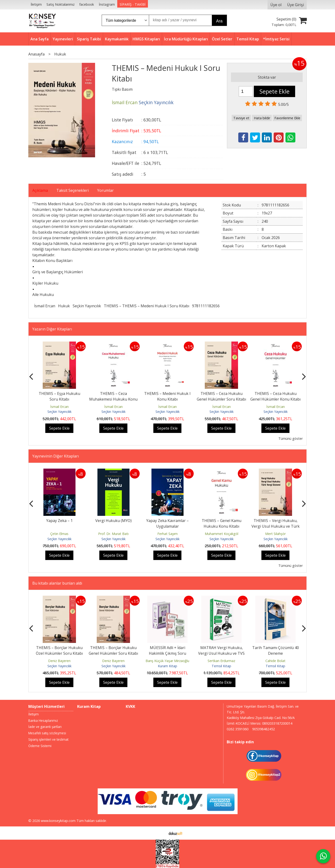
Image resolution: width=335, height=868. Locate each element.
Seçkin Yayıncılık (87, 306)
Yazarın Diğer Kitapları (52, 329)
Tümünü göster (291, 438)
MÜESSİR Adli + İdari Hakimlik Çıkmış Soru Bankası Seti (167, 653)
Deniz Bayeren (59, 661)
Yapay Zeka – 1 (59, 521)
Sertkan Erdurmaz (221, 661)
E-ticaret (160, 833)
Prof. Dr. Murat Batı (113, 534)
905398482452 (264, 729)
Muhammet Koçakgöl (222, 534)
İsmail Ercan (45, 306)
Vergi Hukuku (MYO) (113, 521)
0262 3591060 (238, 729)
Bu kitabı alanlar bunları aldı (57, 583)
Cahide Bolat (275, 661)
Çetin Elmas (59, 534)
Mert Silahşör (275, 534)
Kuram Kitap (167, 666)
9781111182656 (206, 306)
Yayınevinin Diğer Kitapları (56, 456)
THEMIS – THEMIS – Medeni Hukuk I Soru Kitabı (147, 306)
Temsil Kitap (221, 666)
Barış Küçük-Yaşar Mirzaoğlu (167, 661)
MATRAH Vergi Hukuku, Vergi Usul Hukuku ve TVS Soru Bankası (221, 653)
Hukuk (64, 306)
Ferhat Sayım (167, 534)
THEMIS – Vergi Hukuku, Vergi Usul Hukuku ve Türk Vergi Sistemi (276, 526)
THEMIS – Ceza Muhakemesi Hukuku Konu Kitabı (113, 399)
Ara (219, 21)
